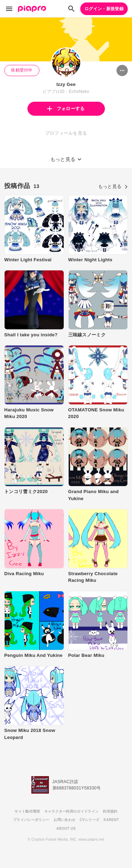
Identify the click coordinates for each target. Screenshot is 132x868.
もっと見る (113, 186)
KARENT (111, 820)
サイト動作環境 (27, 811)
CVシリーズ (89, 820)
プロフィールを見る (66, 133)
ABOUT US (66, 829)
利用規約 (110, 811)
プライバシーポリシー (31, 820)
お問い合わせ (64, 820)
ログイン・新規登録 (104, 9)
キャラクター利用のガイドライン (72, 811)
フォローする (66, 109)
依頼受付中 (22, 70)
